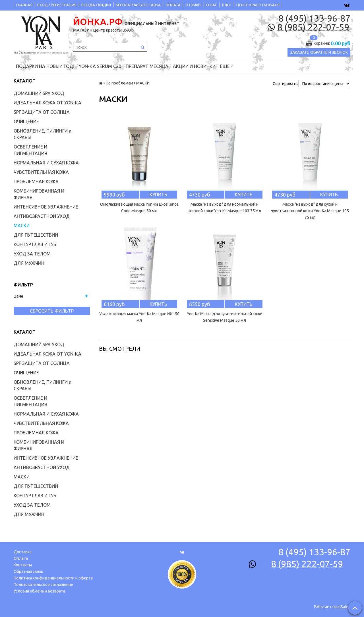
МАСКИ (22, 226)
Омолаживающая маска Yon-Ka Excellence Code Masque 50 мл (139, 208)
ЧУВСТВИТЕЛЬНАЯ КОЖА (41, 172)
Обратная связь (28, 571)
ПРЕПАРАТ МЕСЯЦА (147, 66)
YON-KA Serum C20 (100, 66)
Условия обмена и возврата (39, 591)
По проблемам (119, 83)
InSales (344, 607)
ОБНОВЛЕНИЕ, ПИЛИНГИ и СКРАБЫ (43, 134)
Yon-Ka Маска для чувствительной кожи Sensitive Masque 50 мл (225, 317)
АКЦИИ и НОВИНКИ (194, 66)
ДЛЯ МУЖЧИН (29, 263)
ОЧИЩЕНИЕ (26, 121)
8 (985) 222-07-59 (313, 27)
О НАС (212, 5)
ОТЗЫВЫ (193, 5)
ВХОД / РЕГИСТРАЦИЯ (57, 5)
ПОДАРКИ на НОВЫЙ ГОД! (45, 66)
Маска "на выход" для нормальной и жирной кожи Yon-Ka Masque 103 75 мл (225, 208)
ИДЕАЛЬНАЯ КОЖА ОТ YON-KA (47, 103)
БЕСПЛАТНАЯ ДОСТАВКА (138, 5)
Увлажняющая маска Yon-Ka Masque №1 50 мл (139, 317)
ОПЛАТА (173, 5)
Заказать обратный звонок (319, 52)
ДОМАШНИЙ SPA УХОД (39, 93)
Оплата (21, 558)
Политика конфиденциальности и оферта (53, 578)
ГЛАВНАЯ (24, 5)
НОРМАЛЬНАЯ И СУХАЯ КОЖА (46, 163)
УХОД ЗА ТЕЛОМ (32, 254)
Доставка (23, 552)
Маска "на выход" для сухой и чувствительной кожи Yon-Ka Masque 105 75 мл (310, 211)
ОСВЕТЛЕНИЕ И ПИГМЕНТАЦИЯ (30, 150)
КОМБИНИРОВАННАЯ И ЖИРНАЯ (39, 194)
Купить (158, 195)
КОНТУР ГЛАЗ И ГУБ (35, 244)
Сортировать (285, 84)
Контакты (23, 565)
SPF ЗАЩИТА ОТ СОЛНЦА (42, 112)
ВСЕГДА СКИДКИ (96, 5)
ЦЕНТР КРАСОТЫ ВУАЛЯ (258, 5)
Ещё (227, 66)
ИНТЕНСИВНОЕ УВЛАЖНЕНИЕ (46, 207)
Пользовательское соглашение (43, 585)
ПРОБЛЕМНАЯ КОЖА (36, 181)
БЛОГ (227, 5)
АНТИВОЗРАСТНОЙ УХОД (42, 216)
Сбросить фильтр (52, 311)
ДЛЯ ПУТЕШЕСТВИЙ (36, 235)
